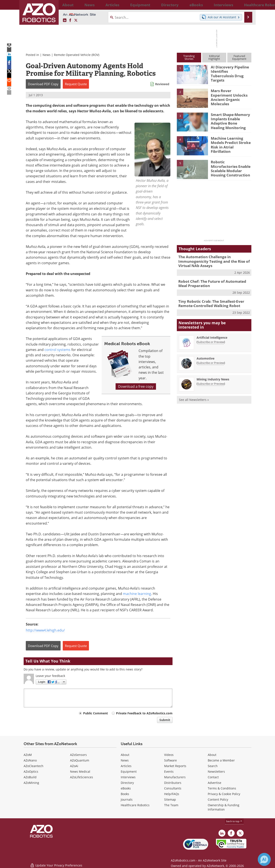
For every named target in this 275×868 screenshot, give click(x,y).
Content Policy (218, 799)
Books (125, 794)
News (47, 55)
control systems (57, 350)
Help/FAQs (172, 794)
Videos (169, 755)
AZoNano (30, 760)
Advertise (215, 783)
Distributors (173, 783)
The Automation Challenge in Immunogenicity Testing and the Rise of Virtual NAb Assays (211, 261)
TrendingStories (189, 57)
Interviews (128, 777)
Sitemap (170, 799)
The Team (171, 805)
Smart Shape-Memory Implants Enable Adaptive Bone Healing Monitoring (229, 120)
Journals (127, 799)
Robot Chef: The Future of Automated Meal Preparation (213, 281)
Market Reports (175, 766)
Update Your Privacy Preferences (56, 863)
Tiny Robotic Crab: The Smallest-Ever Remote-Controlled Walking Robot (208, 301)
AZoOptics (31, 771)
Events (169, 771)
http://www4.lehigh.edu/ (45, 630)
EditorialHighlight (214, 57)
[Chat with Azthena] (264, 859)
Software (170, 760)
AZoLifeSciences (82, 777)
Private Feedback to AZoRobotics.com (144, 713)
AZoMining (31, 783)
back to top (234, 821)
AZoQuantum (80, 760)
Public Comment (95, 713)
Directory (127, 783)
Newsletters (216, 771)
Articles (126, 766)
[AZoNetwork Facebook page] (70, 20)
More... (247, 5)
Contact (213, 777)
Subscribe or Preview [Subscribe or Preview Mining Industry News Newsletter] (211, 380)
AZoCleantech (34, 766)
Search (213, 766)
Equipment (129, 771)
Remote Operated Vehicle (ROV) (77, 55)
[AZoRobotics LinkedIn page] (65, 20)
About (125, 755)
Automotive (205, 355)
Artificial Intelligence (212, 334)
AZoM (28, 755)
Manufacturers (175, 777)
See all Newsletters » (194, 396)
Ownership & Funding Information (224, 807)
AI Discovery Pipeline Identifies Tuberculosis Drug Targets (229, 71)
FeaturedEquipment (239, 57)
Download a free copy (136, 386)
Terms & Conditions (222, 788)
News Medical (80, 771)
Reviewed (162, 84)
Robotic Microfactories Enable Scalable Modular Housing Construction (231, 166)
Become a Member (221, 760)
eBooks (126, 788)
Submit (165, 720)
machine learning (137, 594)
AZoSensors (78, 755)
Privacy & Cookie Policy (224, 794)
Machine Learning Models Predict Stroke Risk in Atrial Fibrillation (231, 142)
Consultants (173, 788)
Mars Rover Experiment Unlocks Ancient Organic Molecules (231, 94)
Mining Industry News (213, 376)
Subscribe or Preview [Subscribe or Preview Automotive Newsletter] (211, 359)
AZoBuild (30, 777)
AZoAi (74, 766)
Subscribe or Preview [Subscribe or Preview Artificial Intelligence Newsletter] (211, 338)
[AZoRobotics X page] (76, 20)
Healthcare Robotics (135, 805)
